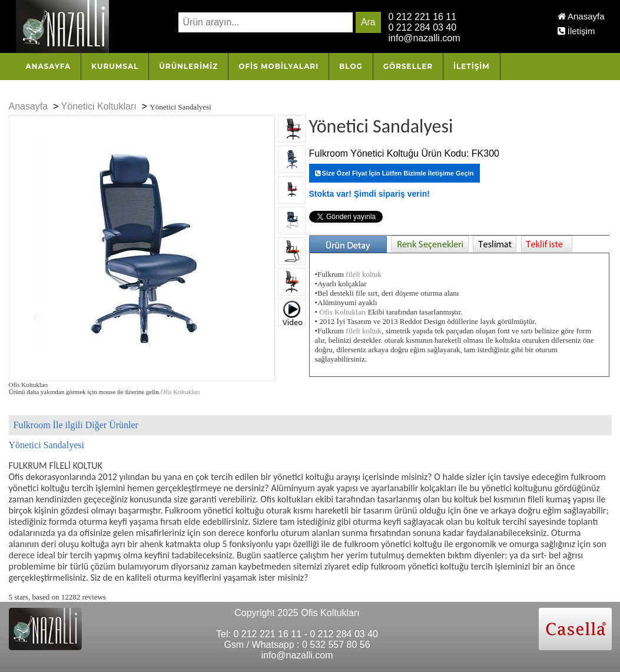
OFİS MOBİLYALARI (278, 66)
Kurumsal (115, 66)
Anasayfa (581, 16)
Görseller (408, 66)
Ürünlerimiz (188, 66)
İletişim (576, 31)
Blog (351, 66)
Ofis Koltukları (180, 392)
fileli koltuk (364, 274)
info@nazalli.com (425, 38)
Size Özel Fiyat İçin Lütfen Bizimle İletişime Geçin (394, 173)
